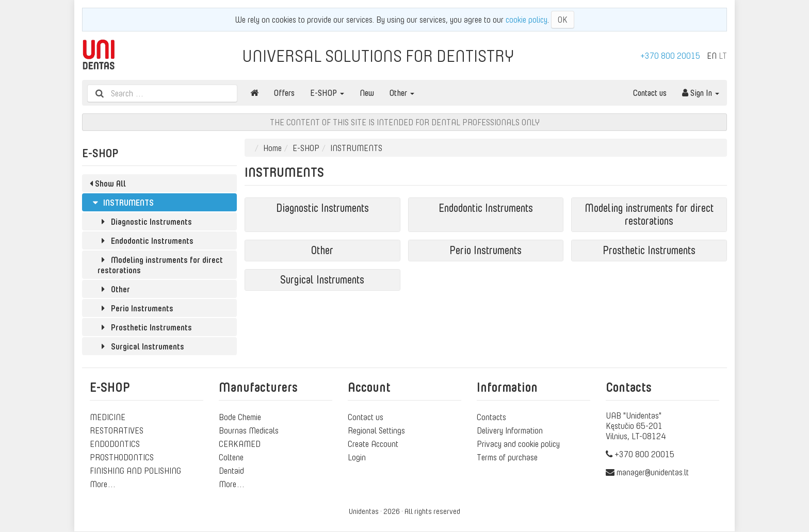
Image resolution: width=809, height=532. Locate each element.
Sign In (701, 93)
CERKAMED (240, 444)
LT (723, 56)
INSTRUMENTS (122, 203)
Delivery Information (510, 430)
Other (402, 93)
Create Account (373, 444)
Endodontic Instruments (145, 241)
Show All (108, 184)
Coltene (231, 457)
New (367, 93)
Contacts (491, 417)
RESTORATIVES (117, 430)
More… (103, 484)
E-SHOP (327, 93)
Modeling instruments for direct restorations (160, 265)
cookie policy (527, 20)
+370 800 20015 (670, 56)
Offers (284, 93)
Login (357, 457)
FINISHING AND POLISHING (135, 471)
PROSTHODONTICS (122, 457)
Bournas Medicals (249, 430)
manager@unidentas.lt (653, 472)
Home (272, 148)
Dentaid (231, 471)
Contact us (650, 93)
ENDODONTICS (115, 444)
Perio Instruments (135, 308)
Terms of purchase (507, 457)
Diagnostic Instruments (145, 222)
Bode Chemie (240, 417)
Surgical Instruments (141, 346)
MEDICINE (108, 417)
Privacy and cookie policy (518, 444)
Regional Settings (376, 430)
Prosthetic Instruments (145, 327)
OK (563, 20)
